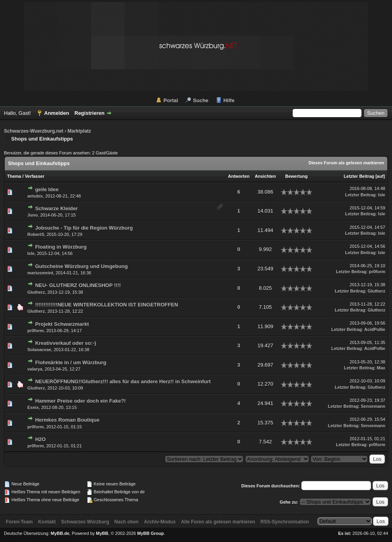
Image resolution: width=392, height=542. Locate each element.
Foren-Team (19, 522)
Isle (382, 195)
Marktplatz (79, 131)
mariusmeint (40, 273)
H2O (41, 439)
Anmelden (57, 113)
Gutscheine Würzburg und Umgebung (82, 266)
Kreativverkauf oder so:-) (66, 343)
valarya (35, 369)
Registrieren (89, 113)
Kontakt (47, 522)
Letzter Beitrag (359, 176)
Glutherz (36, 292)
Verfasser (35, 176)
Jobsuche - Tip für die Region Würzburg (84, 228)
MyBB (102, 533)
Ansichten (265, 176)
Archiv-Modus (160, 522)
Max (381, 368)
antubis (35, 196)
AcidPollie (375, 329)
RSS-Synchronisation (285, 522)
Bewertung (296, 176)
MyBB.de (60, 533)
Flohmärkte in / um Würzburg (71, 362)
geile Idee (47, 189)
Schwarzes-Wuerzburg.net (34, 131)
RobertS (36, 234)
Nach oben (127, 522)
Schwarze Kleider (57, 208)
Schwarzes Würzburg (85, 522)
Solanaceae (39, 350)
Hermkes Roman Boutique (68, 420)
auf (380, 176)
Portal (171, 100)
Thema (14, 176)
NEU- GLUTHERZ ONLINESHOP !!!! (78, 285)
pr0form (377, 272)
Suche (201, 100)
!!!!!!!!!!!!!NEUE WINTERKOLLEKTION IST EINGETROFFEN (107, 305)
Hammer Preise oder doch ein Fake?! (81, 401)
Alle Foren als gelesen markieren (218, 522)
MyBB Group (150, 533)
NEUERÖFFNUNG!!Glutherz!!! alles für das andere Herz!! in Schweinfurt (123, 381)
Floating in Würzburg (61, 247)
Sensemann (373, 406)
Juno (32, 215)
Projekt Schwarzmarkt (62, 324)
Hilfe (229, 100)
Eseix (33, 407)
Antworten (239, 176)
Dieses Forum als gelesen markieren (346, 163)
